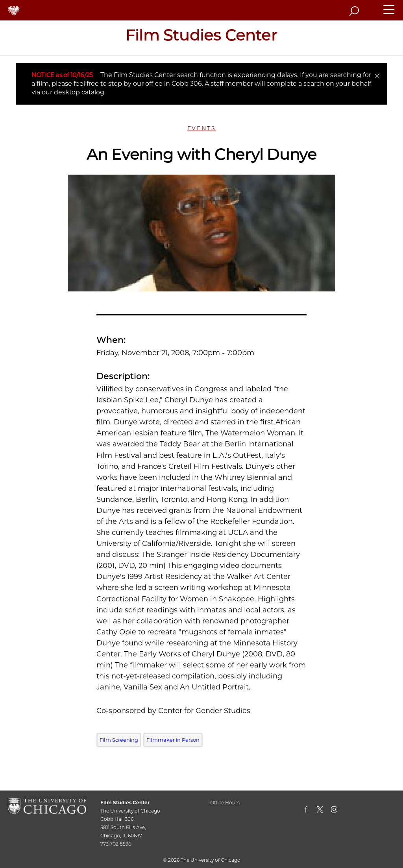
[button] (389, 13)
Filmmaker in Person (173, 740)
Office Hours (225, 803)
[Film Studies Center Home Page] (201, 38)
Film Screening (119, 740)
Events (202, 128)
